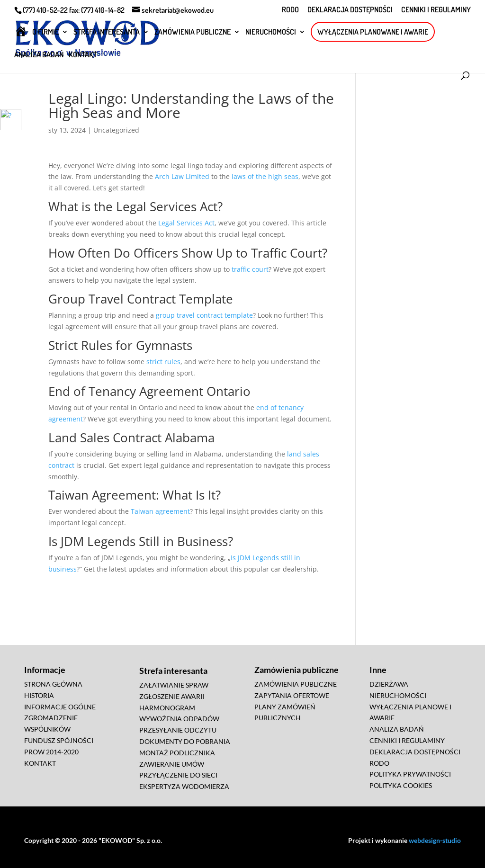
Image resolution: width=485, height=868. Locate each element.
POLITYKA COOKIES (401, 785)
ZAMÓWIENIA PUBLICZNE (193, 32)
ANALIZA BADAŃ (39, 55)
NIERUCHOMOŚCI (271, 32)
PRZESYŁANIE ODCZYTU (178, 730)
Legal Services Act (186, 223)
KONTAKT (83, 55)
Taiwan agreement (160, 511)
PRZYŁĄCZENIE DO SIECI (178, 775)
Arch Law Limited (182, 176)
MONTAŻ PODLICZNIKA (177, 753)
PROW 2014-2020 (51, 752)
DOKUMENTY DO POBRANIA (185, 741)
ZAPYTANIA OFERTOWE (292, 695)
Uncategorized (116, 130)
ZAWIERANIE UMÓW (172, 764)
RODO (290, 10)
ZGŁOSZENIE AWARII (172, 696)
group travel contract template (204, 315)
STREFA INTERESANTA (107, 32)
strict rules (163, 362)
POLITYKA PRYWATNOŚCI (410, 774)
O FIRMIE (45, 32)
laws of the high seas (265, 176)
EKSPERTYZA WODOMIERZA (184, 786)
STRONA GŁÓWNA (53, 684)
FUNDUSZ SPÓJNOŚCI (59, 740)
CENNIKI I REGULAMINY (436, 10)
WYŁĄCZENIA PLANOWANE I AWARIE (373, 32)
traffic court (250, 269)
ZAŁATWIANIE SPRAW (174, 685)
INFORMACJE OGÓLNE (60, 707)
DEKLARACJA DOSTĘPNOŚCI (350, 10)
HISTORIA (39, 695)
